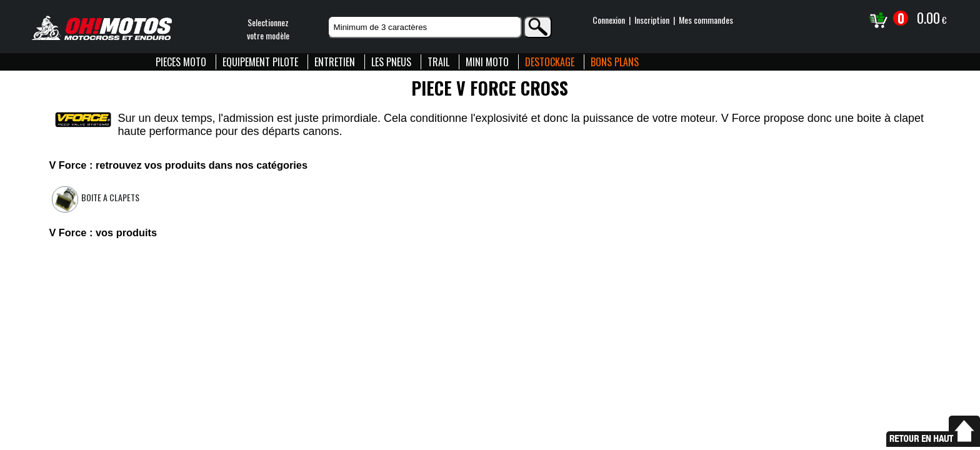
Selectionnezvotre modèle (268, 29)
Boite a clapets (110, 197)
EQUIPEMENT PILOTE (260, 62)
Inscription (652, 20)
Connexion (609, 20)
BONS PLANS (615, 62)
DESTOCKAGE (550, 62)
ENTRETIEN (335, 62)
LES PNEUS (391, 62)
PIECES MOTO (181, 62)
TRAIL (438, 62)
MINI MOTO (487, 62)
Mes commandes (706, 20)
